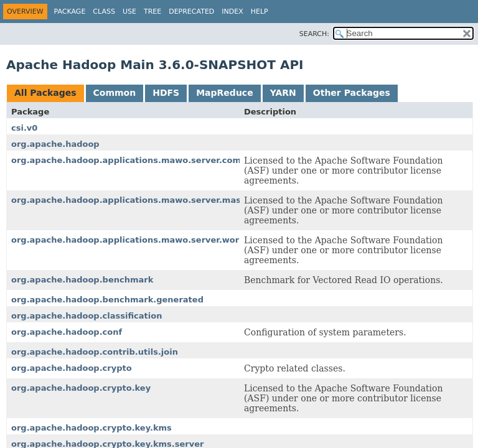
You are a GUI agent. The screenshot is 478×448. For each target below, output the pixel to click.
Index (232, 12)
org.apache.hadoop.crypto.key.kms (91, 428)
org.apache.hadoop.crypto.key (81, 388)
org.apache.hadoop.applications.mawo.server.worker (133, 240)
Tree (152, 12)
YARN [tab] (283, 93)
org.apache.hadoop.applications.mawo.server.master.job (141, 200)
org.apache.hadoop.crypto (72, 368)
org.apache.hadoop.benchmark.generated (107, 300)
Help (260, 12)
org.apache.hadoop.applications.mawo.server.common (136, 160)
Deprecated (191, 12)
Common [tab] (115, 93)
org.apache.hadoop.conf (67, 332)
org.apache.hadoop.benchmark (82, 280)
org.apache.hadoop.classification (87, 316)
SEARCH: (314, 34)
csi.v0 (24, 128)
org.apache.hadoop (55, 144)
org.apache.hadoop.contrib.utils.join (95, 352)
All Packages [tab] (45, 93)
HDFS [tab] (166, 93)
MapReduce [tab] (224, 93)
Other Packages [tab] (352, 93)
